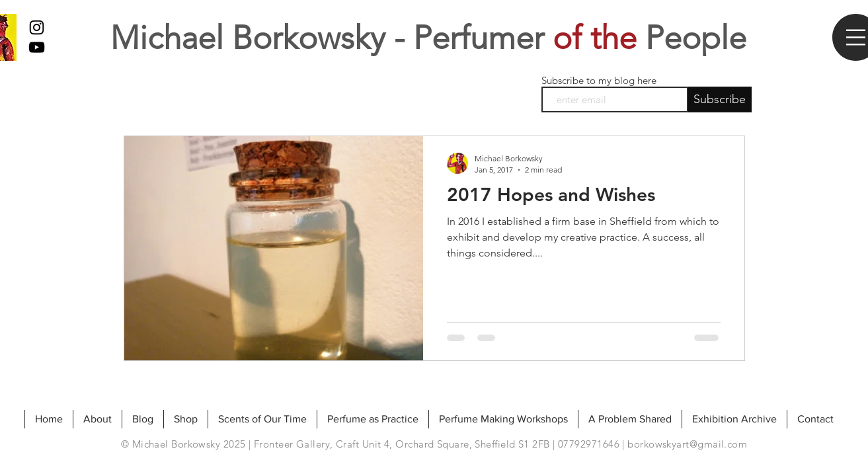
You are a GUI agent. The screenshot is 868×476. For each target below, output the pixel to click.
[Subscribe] (720, 99)
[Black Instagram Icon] (37, 27)
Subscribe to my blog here (599, 80)
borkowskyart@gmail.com (687, 444)
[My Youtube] (37, 47)
